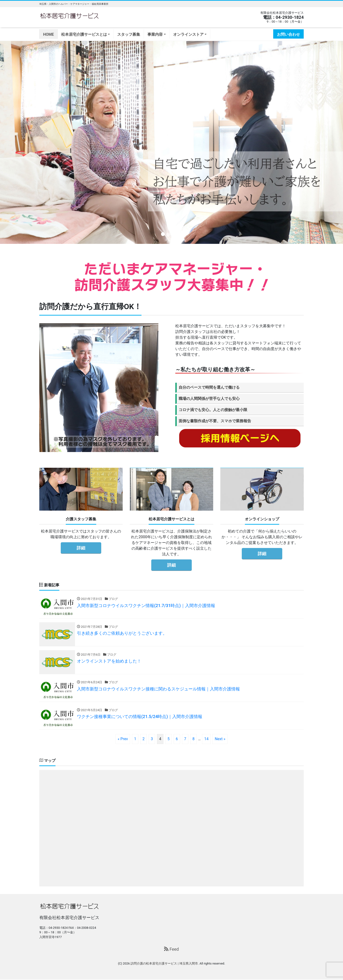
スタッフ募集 (129, 34)
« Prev (123, 739)
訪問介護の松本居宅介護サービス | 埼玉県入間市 (164, 964)
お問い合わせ (288, 34)
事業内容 (155, 34)
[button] (26, 142)
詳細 (81, 548)
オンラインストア (188, 34)
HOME (48, 34)
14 (206, 739)
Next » (220, 739)
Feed (171, 949)
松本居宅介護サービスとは (84, 34)
